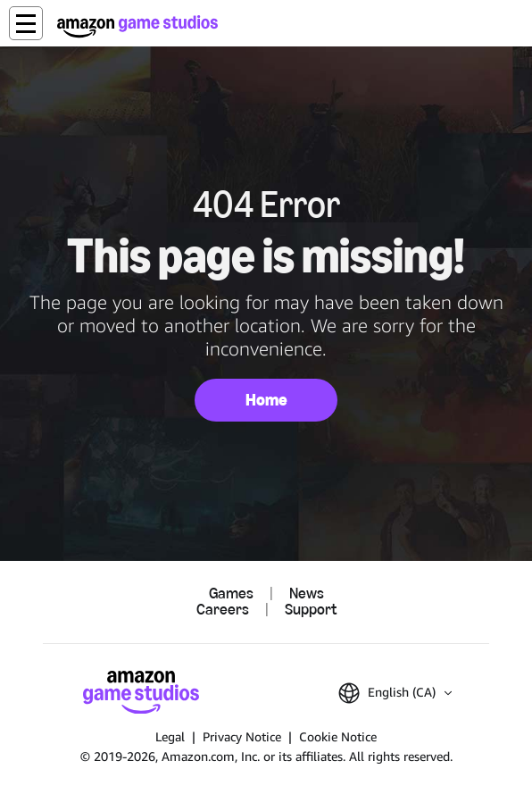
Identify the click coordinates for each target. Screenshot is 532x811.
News (307, 594)
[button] (26, 23)
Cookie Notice (338, 736)
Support (311, 610)
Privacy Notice (242, 736)
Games (231, 594)
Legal (170, 736)
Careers (223, 610)
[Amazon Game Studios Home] (137, 26)
